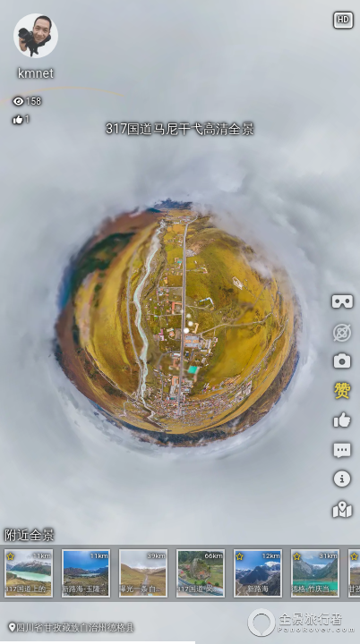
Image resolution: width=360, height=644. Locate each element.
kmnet (36, 73)
